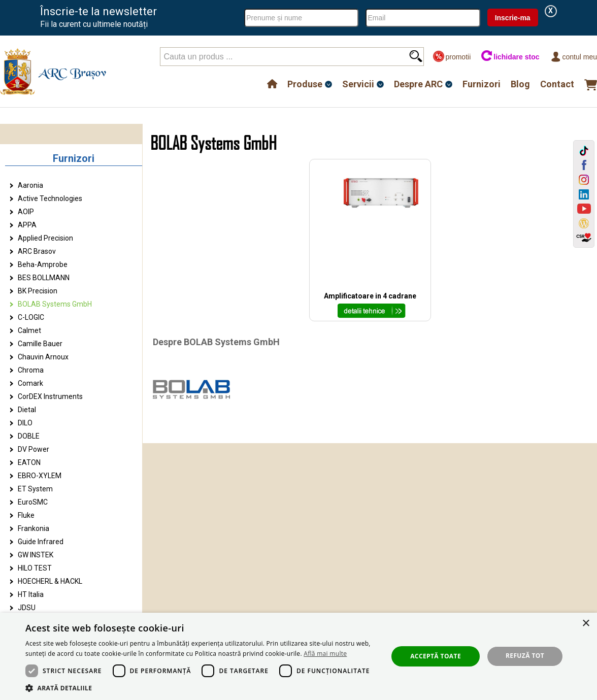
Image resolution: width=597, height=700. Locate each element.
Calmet (29, 330)
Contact (557, 84)
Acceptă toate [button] (436, 656)
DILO (25, 423)
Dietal (27, 410)
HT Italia (31, 594)
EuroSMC (33, 502)
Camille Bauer (40, 344)
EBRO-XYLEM (40, 476)
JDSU (27, 608)
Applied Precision (45, 238)
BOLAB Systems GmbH (55, 304)
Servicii (358, 84)
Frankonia (34, 528)
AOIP (26, 212)
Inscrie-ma (513, 18)
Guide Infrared (41, 542)
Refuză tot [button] (525, 656)
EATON (29, 462)
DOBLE (29, 436)
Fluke (26, 515)
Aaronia (30, 185)
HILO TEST (35, 568)
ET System (35, 489)
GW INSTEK (36, 555)
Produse (305, 84)
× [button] (586, 624)
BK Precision (38, 291)
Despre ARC (418, 84)
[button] (201, 688)
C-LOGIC (31, 317)
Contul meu (573, 57)
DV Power (34, 449)
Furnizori (482, 84)
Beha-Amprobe (43, 264)
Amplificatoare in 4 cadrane (370, 296)
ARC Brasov (37, 251)
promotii (452, 57)
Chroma (31, 370)
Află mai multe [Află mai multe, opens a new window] (325, 654)
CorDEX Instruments (50, 396)
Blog (520, 84)
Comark (30, 383)
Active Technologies (50, 198)
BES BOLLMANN (44, 278)
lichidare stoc (510, 57)
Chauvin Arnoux (43, 357)
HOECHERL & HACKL (50, 581)
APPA (27, 225)
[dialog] (298, 656)
